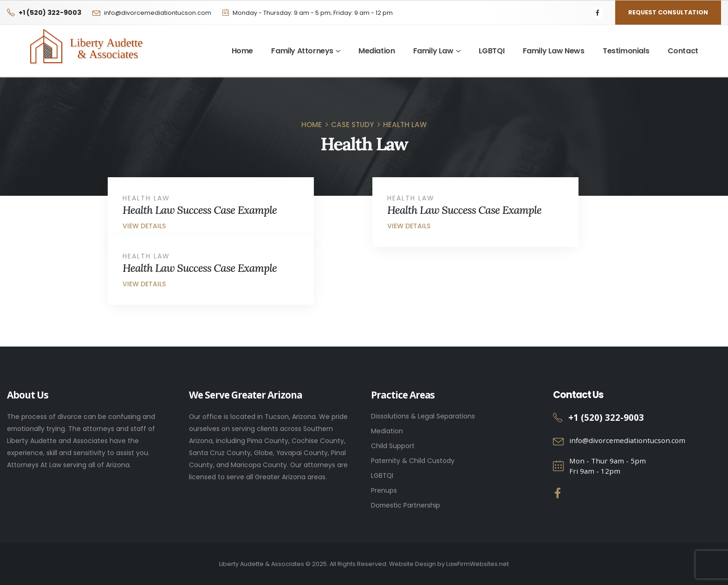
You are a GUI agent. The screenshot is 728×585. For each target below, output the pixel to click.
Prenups (384, 490)
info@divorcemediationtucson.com (158, 13)
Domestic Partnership (406, 505)
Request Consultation (668, 12)
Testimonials (626, 51)
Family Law (433, 51)
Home (242, 51)
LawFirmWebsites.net (478, 564)
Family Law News (554, 51)
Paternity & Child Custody (413, 461)
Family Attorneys (302, 51)
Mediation (377, 51)
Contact (683, 51)
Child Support (393, 446)
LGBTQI (492, 51)
